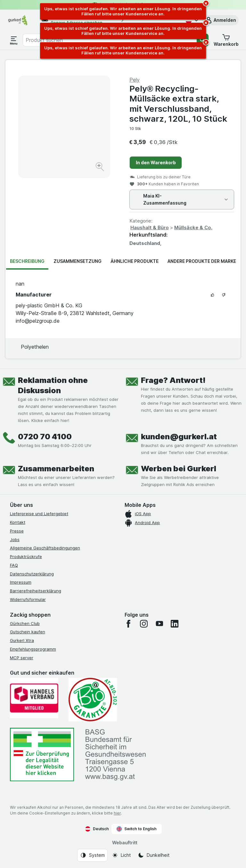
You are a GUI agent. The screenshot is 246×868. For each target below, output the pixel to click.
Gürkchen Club (25, 623)
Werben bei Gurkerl (179, 469)
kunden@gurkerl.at (179, 437)
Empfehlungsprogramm (33, 649)
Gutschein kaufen (28, 632)
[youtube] (159, 624)
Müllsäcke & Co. (193, 227)
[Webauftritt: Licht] (121, 855)
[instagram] (144, 624)
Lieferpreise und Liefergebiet (39, 514)
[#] (42, 754)
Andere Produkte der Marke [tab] (202, 261)
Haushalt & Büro (150, 227)
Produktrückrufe (26, 556)
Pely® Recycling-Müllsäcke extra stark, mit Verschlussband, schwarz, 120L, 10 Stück (178, 104)
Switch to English (137, 829)
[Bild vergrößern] (100, 168)
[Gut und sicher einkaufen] (93, 700)
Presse (17, 531)
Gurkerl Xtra (22, 640)
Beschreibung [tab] (27, 261)
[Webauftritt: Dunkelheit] (154, 855)
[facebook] (128, 624)
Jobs (15, 539)
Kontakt (18, 522)
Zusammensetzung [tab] (78, 261)
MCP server (22, 658)
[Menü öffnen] (14, 40)
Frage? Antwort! (173, 380)
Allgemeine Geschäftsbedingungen (45, 548)
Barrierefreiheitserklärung (36, 591)
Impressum (21, 582)
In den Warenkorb (156, 162)
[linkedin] (175, 624)
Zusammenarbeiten (56, 469)
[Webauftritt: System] (92, 855)
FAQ (14, 565)
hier (117, 813)
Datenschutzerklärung (32, 574)
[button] (220, 20)
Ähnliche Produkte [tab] (135, 261)
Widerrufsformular (28, 599)
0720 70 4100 (45, 437)
